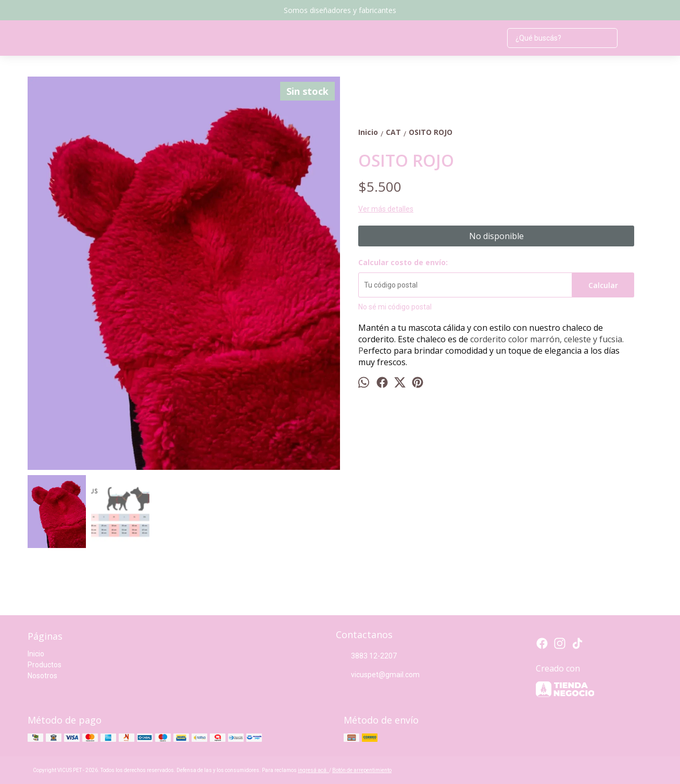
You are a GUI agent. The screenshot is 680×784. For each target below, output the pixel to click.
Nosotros (42, 676)
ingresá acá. (313, 770)
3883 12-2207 (366, 656)
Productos (45, 665)
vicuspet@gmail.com (378, 675)
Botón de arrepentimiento (362, 770)
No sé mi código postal (395, 307)
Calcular (603, 285)
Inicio (36, 654)
